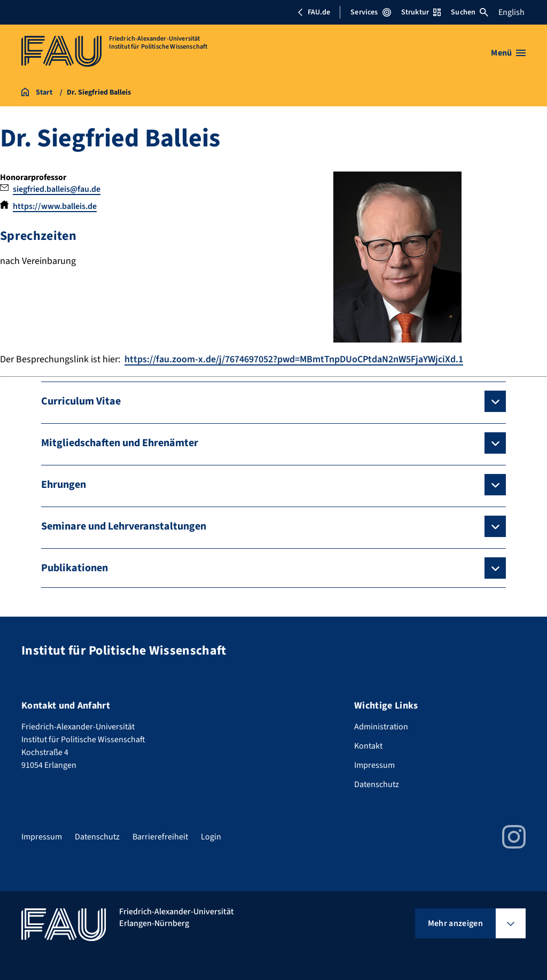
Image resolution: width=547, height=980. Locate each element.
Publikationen (75, 568)
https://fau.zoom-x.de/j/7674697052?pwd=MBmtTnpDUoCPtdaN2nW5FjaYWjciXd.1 (294, 359)
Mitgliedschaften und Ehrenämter (120, 443)
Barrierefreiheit (160, 837)
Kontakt (368, 746)
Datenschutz (377, 784)
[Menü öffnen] (508, 53)
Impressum (374, 765)
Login (211, 837)
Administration (381, 727)
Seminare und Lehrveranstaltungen (124, 526)
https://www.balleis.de (55, 206)
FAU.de (314, 12)
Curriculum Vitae (81, 401)
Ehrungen (64, 485)
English (511, 12)
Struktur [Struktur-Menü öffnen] (421, 12)
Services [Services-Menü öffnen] (370, 12)
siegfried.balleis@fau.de (57, 189)
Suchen (470, 12)
